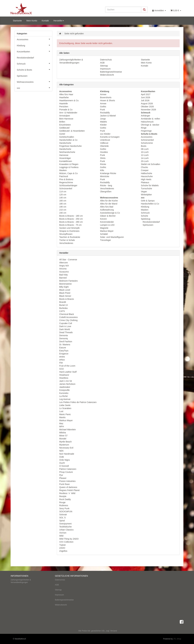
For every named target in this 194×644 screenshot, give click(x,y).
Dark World (65, 329)
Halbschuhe (147, 173)
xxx (34, 88)
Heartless (64, 378)
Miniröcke (105, 176)
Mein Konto (32, 21)
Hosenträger (65, 158)
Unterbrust (105, 140)
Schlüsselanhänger (68, 185)
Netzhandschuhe (67, 152)
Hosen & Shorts (107, 100)
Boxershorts (106, 97)
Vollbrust (104, 143)
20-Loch (145, 161)
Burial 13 (63, 305)
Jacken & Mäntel (108, 116)
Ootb (62, 457)
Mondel (63, 439)
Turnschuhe (146, 189)
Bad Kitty (64, 275)
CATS (62, 311)
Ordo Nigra (64, 460)
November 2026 (149, 110)
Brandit (63, 302)
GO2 (62, 369)
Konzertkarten (34, 51)
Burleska (63, 308)
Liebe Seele (65, 405)
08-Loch (145, 149)
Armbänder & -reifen (151, 119)
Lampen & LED (107, 225)
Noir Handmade (67, 454)
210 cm (63, 210)
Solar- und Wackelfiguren (112, 237)
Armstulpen (65, 116)
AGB (102, 63)
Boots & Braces (67, 299)
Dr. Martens (65, 345)
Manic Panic (65, 414)
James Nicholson (67, 384)
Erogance (64, 354)
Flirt (61, 363)
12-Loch (145, 155)
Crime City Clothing (68, 320)
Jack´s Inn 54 (66, 381)
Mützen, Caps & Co (68, 173)
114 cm (63, 192)
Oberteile (104, 146)
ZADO (62, 548)
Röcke (103, 164)
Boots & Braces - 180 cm (71, 216)
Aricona (63, 269)
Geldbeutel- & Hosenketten (72, 131)
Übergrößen (106, 192)
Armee (103, 94)
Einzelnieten (65, 125)
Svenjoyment (65, 524)
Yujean (63, 545)
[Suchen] (123, 10)
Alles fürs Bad (107, 207)
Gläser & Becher (108, 216)
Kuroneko (64, 393)
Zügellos (63, 551)
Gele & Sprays (148, 201)
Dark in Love (65, 326)
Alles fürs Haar (66, 94)
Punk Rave (64, 484)
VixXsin (63, 533)
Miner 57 (63, 436)
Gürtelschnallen (67, 137)
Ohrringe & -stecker (150, 125)
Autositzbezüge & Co (110, 213)
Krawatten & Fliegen (69, 164)
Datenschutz (106, 60)
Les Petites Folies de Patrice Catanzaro (78, 402)
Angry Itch (64, 266)
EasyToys (64, 351)
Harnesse (64, 155)
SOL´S (62, 518)
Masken (63, 170)
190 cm (63, 207)
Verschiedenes (66, 243)
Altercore (64, 263)
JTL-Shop (177, 639)
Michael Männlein (68, 430)
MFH (62, 427)
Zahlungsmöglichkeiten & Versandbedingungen (21, 581)
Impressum (105, 69)
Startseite (17, 21)
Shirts (103, 158)
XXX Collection (66, 542)
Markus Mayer (107, 231)
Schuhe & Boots (34, 70)
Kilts (102, 170)
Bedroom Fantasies (68, 281)
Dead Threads (66, 332)
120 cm (63, 195)
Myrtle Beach (65, 442)
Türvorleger (105, 240)
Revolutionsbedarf (151, 222)
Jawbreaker (65, 387)
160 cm (63, 201)
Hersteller (59, 21)
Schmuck (145, 213)
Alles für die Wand (109, 204)
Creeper (145, 170)
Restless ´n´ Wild (67, 493)
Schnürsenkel (66, 189)
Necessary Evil (66, 448)
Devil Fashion (66, 342)
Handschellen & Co (68, 140)
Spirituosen (148, 225)
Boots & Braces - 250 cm (71, 219)
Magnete (104, 228)
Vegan (144, 192)
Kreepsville (64, 390)
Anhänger (146, 116)
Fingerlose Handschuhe (70, 146)
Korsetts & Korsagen (110, 137)
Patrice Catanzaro (68, 469)
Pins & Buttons (66, 179)
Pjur (61, 475)
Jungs (103, 119)
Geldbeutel (64, 128)
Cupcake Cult (66, 323)
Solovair (63, 515)
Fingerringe (146, 131)
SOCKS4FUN (66, 511)
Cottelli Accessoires (68, 317)
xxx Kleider (105, 134)
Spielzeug (146, 219)
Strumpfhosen (66, 234)
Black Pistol (65, 293)
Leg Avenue (65, 399)
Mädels (103, 122)
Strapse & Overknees (69, 231)
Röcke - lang (106, 185)
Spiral (62, 521)
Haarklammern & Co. (69, 100)
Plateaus (145, 182)
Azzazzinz (64, 272)
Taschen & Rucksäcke (70, 237)
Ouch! (62, 463)
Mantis (62, 417)
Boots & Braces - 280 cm (71, 222)
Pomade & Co (66, 110)
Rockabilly (105, 113)
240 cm (63, 213)
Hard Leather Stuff (68, 372)
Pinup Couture (66, 472)
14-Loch (145, 158)
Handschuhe (65, 143)
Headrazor (64, 375)
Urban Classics (66, 530)
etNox (62, 360)
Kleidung (145, 207)
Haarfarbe (64, 97)
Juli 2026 (145, 100)
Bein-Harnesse (66, 119)
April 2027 (146, 94)
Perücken (64, 107)
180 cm (63, 204)
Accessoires (147, 137)
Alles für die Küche (109, 201)
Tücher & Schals (67, 240)
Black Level (65, 290)
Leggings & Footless (69, 167)
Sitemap (104, 66)
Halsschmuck (147, 122)
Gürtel (62, 134)
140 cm (63, 198)
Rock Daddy (65, 499)
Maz (61, 423)
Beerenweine (65, 284)
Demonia (64, 335)
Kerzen (103, 219)
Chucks (145, 167)
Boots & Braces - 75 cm (70, 225)
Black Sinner (65, 296)
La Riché (63, 396)
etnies (62, 357)
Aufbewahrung (107, 210)
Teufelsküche (65, 527)
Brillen (62, 122)
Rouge (62, 502)
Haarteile (64, 104)
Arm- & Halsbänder (68, 113)
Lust (61, 411)
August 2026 (147, 104)
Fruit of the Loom (67, 366)
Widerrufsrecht (107, 75)
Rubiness (64, 505)
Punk (102, 110)
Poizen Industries (67, 481)
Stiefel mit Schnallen (151, 164)
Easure (63, 348)
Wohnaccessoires (34, 82)
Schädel (104, 234)
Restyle (63, 496)
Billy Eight (64, 287)
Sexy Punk (64, 508)
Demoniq (64, 338)
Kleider (103, 125)
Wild (61, 536)
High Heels (146, 179)
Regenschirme (66, 182)
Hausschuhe (147, 176)
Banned (63, 278)
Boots (144, 146)
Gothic (103, 107)
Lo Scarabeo (65, 408)
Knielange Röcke (108, 173)
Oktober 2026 (147, 107)
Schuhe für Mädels (150, 185)
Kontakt (45, 21)
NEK (61, 451)
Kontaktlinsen (66, 161)
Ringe (144, 128)
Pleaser (63, 478)
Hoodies (104, 152)
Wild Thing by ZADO (69, 539)
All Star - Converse (68, 260)
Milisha (63, 433)
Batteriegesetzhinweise (111, 72)
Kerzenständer (107, 222)
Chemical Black (67, 314)
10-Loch (145, 152)
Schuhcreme (147, 143)
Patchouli (64, 176)
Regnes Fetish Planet (69, 490)
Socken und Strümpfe (69, 228)
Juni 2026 (146, 97)
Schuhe (145, 216)
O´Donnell (64, 466)
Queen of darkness (68, 487)
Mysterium (64, 445)
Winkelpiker (146, 195)
